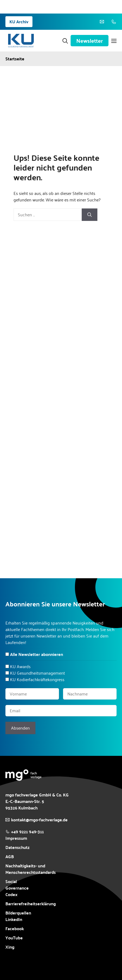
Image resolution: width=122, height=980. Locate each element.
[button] (65, 41)
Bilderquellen (18, 913)
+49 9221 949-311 (27, 832)
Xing (10, 947)
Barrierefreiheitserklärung (31, 904)
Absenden (20, 728)
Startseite (15, 59)
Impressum (16, 838)
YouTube (14, 938)
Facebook (15, 929)
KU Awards (20, 666)
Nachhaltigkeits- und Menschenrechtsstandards (31, 869)
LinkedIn (14, 919)
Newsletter (90, 41)
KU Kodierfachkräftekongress (37, 679)
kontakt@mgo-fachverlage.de (39, 820)
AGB (10, 857)
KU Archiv (19, 22)
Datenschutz (17, 847)
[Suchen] (90, 215)
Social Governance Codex (17, 888)
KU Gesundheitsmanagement (37, 673)
